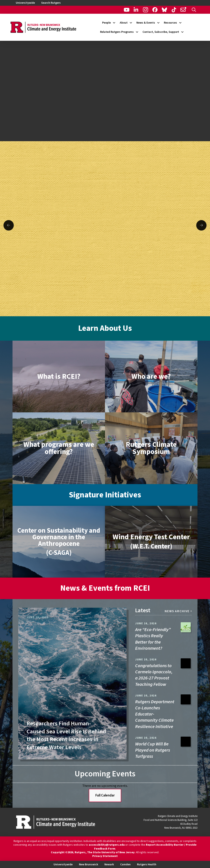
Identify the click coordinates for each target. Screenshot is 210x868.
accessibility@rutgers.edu (107, 845)
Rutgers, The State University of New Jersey (105, 852)
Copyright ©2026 (62, 852)
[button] (194, 10)
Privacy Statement (105, 856)
